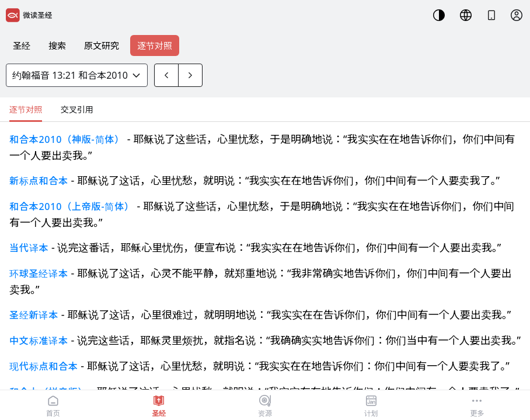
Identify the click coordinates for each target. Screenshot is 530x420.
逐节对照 (155, 45)
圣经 (22, 45)
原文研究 (102, 45)
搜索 (57, 45)
